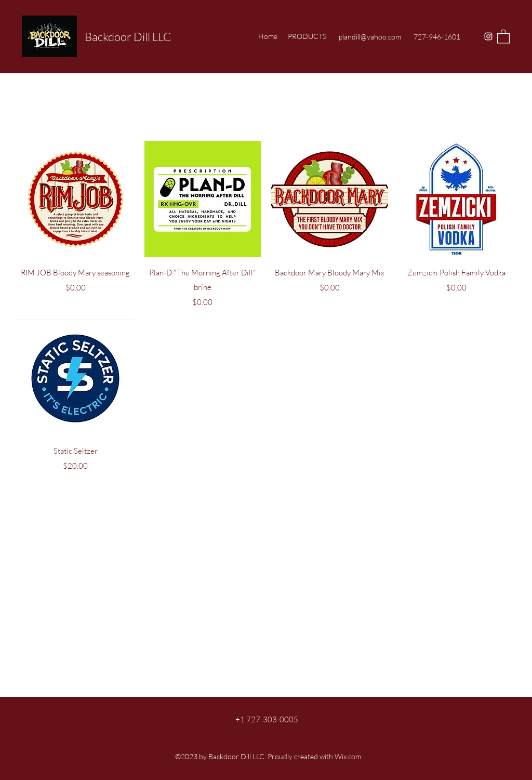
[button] (503, 36)
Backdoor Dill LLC (128, 37)
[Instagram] (488, 36)
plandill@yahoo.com (370, 37)
